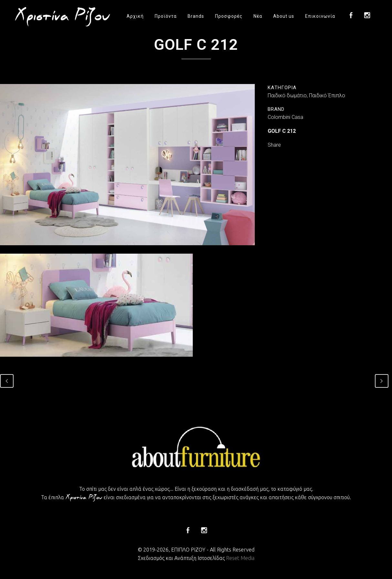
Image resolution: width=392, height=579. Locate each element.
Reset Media (240, 558)
